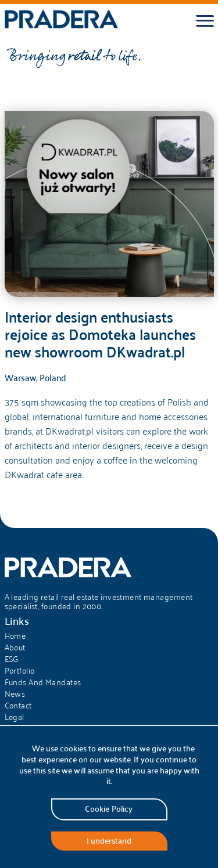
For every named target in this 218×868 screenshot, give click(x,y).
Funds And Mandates (43, 682)
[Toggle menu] (205, 21)
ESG (12, 659)
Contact (18, 706)
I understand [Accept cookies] (109, 840)
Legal (15, 717)
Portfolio (20, 671)
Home (15, 636)
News (15, 694)
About (15, 648)
